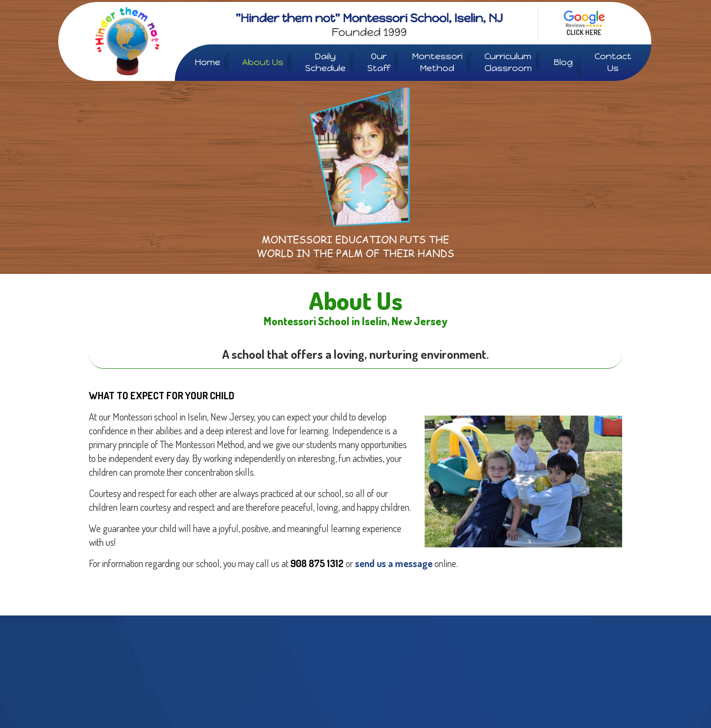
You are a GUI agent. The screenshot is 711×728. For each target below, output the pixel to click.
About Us (263, 62)
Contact (613, 62)
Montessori (437, 62)
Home (207, 62)
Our (379, 62)
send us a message (394, 563)
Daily (325, 62)
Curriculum (508, 62)
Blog (563, 62)
